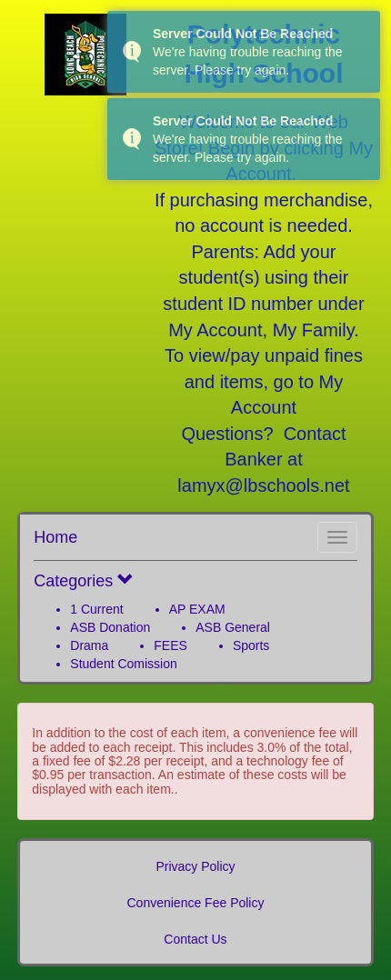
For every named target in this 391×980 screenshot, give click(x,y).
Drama (89, 645)
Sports (251, 645)
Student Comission (124, 664)
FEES (170, 645)
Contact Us (195, 939)
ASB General (233, 627)
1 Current (96, 609)
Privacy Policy (195, 866)
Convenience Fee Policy (196, 903)
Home (55, 537)
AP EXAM (197, 609)
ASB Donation (110, 627)
